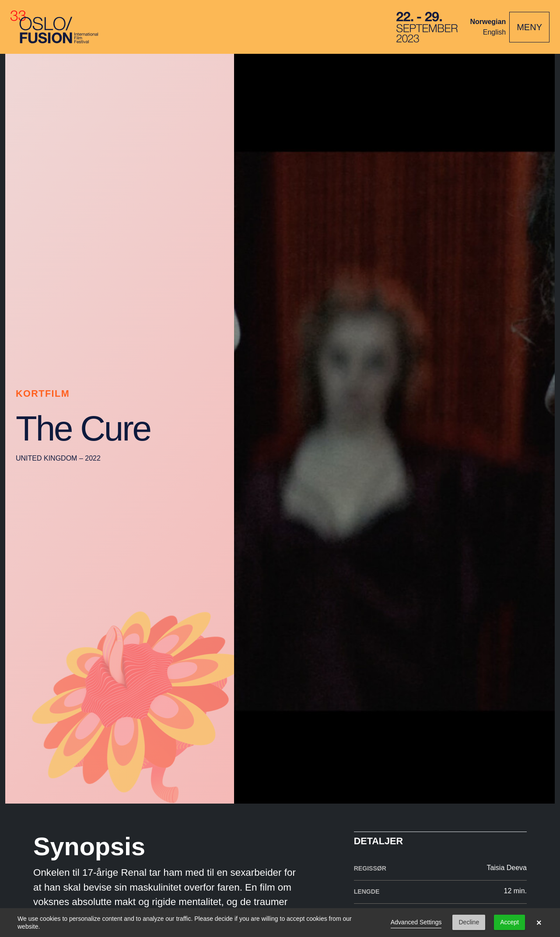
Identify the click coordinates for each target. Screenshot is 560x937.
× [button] (539, 923)
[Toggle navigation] (529, 27)
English (494, 32)
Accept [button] (509, 922)
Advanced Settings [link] (416, 922)
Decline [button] (469, 922)
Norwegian (488, 22)
